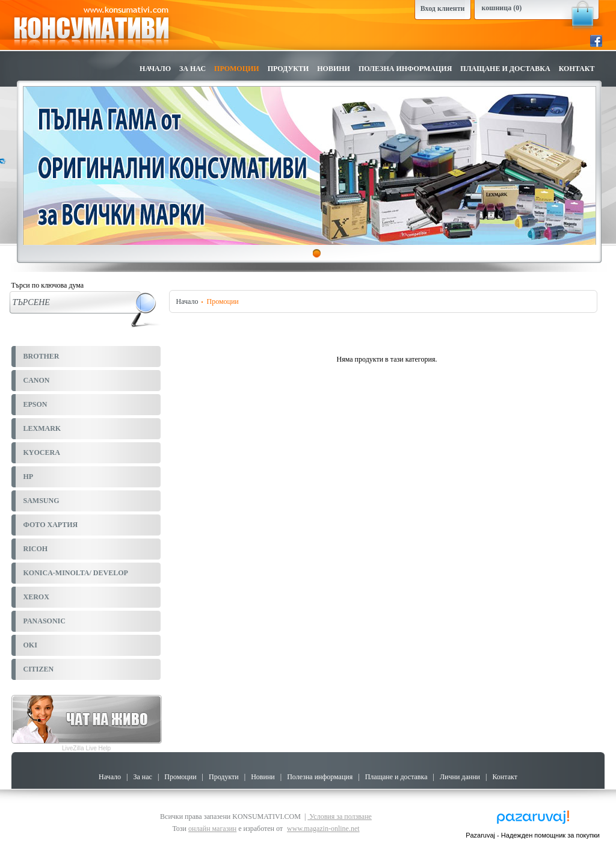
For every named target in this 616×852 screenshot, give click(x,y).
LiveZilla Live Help (86, 748)
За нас (192, 69)
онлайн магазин (212, 829)
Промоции (237, 69)
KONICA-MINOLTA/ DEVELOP (76, 573)
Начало (155, 69)
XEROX (36, 597)
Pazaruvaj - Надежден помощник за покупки (533, 835)
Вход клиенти (443, 8)
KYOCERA (42, 452)
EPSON (35, 404)
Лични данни (460, 777)
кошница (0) (502, 8)
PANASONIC (45, 621)
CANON (37, 380)
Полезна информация (405, 69)
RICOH (36, 549)
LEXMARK (42, 428)
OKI (30, 645)
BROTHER (42, 356)
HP (29, 477)
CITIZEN (39, 669)
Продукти (288, 69)
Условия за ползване (340, 816)
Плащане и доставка (505, 69)
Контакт (577, 69)
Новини (334, 69)
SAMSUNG (42, 501)
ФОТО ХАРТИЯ (51, 525)
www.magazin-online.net (323, 829)
